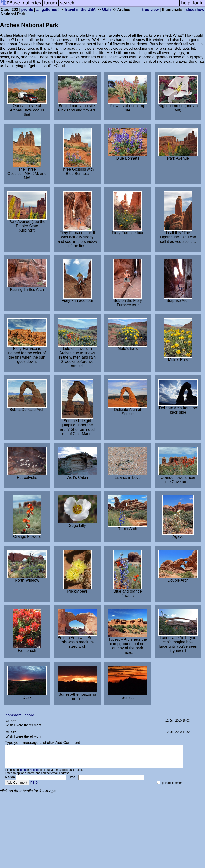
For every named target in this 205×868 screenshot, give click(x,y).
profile (27, 10)
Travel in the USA (80, 10)
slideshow (195, 10)
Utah (106, 10)
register (35, 774)
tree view (150, 10)
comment (13, 715)
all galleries (47, 10)
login (23, 774)
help (34, 787)
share (29, 715)
